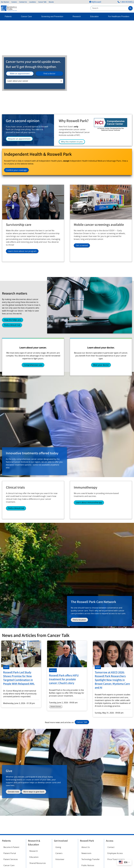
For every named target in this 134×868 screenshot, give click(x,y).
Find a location (79, 620)
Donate (51, 2)
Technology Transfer (91, 859)
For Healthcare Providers (119, 16)
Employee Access (115, 853)
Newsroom (86, 853)
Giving (58, 847)
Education (94, 16)
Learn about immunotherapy (89, 502)
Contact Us (23, 2)
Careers (14, 2)
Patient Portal (10, 853)
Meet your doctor (101, 365)
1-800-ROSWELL (127, 2)
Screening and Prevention (52, 16)
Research (77, 16)
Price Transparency (116, 859)
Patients (8, 16)
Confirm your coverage (16, 170)
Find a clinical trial (12, 325)
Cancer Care (26, 16)
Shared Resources (38, 863)
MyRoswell (96, 2)
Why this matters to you (72, 142)
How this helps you (13, 320)
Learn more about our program (22, 251)
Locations (33, 2)
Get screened (82, 245)
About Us (86, 847)
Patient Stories (56, 706)
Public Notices (88, 865)
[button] (130, 8)
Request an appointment (19, 139)
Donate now (13, 792)
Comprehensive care (33, 365)
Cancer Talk (42, 2)
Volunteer (60, 859)
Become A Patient (11, 847)
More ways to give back (34, 792)
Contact (111, 847)
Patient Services (11, 859)
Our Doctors (5, 2)
